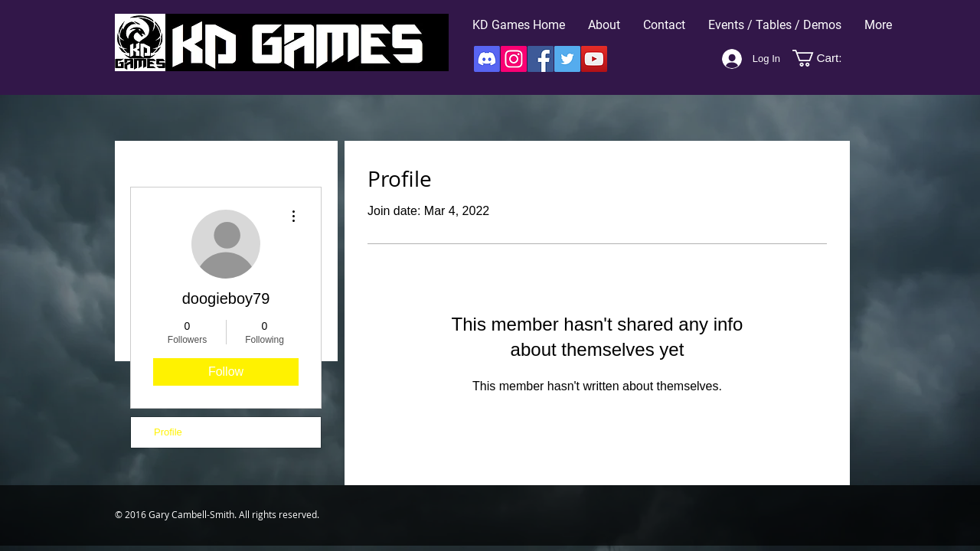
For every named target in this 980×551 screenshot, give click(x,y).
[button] (826, 58)
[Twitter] (567, 59)
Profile (168, 432)
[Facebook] (541, 59)
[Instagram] (514, 59)
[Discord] (487, 59)
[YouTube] (594, 59)
